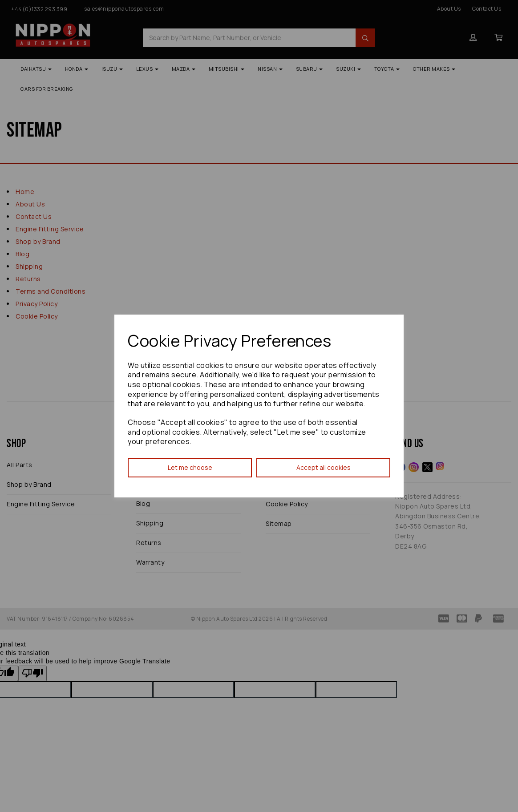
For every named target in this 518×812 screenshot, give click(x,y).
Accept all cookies (324, 467)
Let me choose (190, 467)
